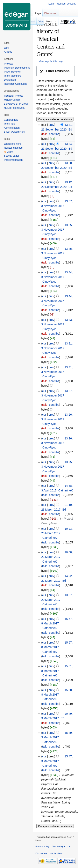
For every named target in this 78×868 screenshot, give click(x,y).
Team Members (12, 76)
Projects (8, 64)
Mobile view (56, 853)
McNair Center (12, 100)
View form (34, 21)
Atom (10, 152)
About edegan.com (62, 846)
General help (11, 120)
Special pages (12, 156)
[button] (56, 71)
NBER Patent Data (14, 108)
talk (44, 134)
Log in (52, 4)
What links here (12, 144)
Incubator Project (13, 96)
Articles (8, 52)
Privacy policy (42, 846)
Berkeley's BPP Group (16, 104)
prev (51, 125)
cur (44, 144)
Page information (13, 160)
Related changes (13, 148)
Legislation (10, 80)
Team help (10, 124)
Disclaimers (41, 853)
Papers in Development (17, 68)
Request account (66, 4)
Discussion (51, 13)
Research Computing (16, 84)
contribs (54, 134)
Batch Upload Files (14, 132)
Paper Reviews (12, 72)
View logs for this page (51, 61)
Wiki (6, 48)
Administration (12, 128)
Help (72, 22)
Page (38, 13)
